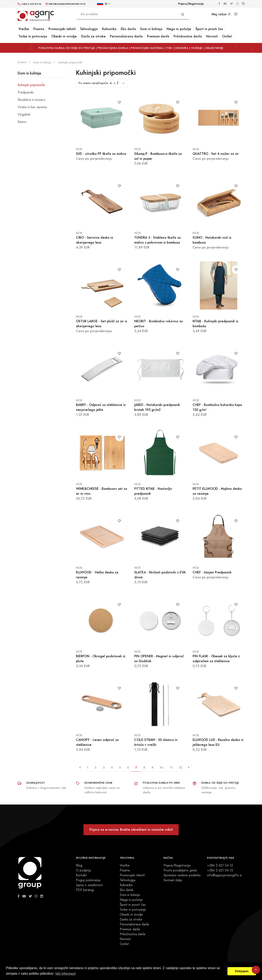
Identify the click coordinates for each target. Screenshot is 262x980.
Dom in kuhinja (151, 29)
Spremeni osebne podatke (182, 875)
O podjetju (84, 870)
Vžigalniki (24, 115)
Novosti (212, 36)
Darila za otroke (93, 36)
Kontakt (81, 875)
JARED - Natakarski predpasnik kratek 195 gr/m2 (157, 407)
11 (171, 767)
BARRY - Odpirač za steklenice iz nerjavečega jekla (101, 407)
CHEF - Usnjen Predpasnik (212, 572)
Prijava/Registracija (191, 4)
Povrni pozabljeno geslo (180, 870)
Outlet (227, 36)
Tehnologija (89, 29)
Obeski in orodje (64, 36)
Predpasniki (26, 92)
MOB (79, 149)
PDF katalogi (85, 890)
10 (161, 767)
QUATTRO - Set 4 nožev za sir (216, 154)
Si (102, 4)
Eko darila (128, 29)
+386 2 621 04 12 (220, 865)
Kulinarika (109, 29)
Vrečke (24, 29)
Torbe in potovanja (33, 36)
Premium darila (158, 36)
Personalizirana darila (126, 36)
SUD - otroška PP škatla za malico (101, 154)
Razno (22, 122)
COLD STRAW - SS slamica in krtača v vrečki (156, 742)
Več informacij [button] (65, 974)
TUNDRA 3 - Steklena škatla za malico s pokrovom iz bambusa (158, 240)
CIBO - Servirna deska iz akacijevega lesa (94, 240)
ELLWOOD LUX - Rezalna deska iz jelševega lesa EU (218, 742)
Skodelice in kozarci (31, 100)
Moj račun (221, 14)
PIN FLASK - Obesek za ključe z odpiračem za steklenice (216, 659)
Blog (79, 865)
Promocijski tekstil (62, 29)
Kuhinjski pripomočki (31, 85)
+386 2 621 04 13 (220, 870)
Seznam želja (173, 880)
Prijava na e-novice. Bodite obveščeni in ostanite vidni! (131, 830)
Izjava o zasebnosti (89, 885)
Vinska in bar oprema (32, 107)
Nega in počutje (179, 29)
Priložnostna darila (188, 36)
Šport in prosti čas (209, 29)
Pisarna (39, 29)
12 (180, 767)
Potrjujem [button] (242, 971)
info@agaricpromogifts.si (224, 875)
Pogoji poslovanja (88, 880)
